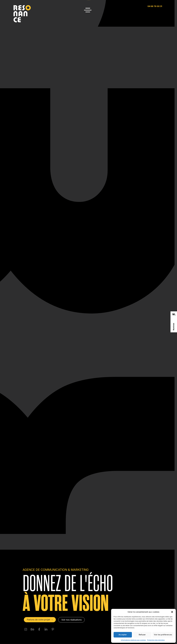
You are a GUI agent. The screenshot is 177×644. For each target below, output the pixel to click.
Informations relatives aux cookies (133, 640)
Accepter (123, 635)
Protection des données (156, 640)
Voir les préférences (163, 635)
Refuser (142, 635)
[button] (172, 612)
